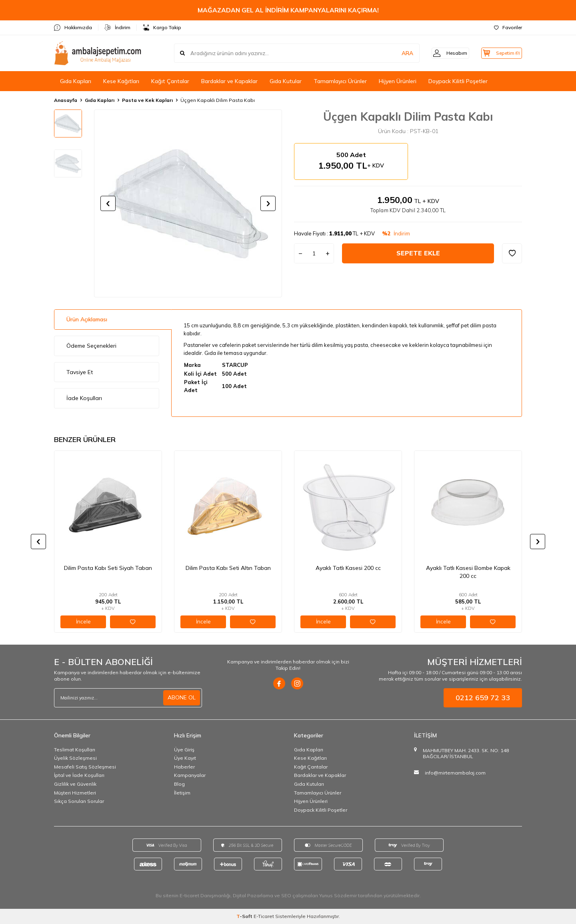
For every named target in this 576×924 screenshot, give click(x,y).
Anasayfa (66, 100)
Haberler (184, 767)
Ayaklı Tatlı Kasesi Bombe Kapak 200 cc (468, 572)
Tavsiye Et (80, 372)
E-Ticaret (264, 916)
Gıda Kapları (76, 81)
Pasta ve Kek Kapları (147, 100)
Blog (179, 784)
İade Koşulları (84, 398)
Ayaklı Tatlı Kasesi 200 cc (348, 568)
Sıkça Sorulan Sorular (79, 801)
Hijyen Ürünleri (398, 81)
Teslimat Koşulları (75, 750)
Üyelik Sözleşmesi (75, 758)
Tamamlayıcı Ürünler (340, 81)
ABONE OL (182, 697)
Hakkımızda (73, 28)
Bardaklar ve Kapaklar (229, 81)
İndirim (117, 28)
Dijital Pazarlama (253, 895)
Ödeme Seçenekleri (91, 346)
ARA (397, 53)
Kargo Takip (162, 28)
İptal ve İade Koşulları (79, 775)
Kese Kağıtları (121, 81)
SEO (286, 895)
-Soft (245, 916)
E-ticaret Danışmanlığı (205, 895)
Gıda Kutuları (309, 784)
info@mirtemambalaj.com (455, 773)
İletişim (182, 793)
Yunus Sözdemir (338, 895)
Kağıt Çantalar (170, 81)
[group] (188, 203)
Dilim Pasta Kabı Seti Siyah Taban (108, 568)
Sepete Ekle (418, 253)
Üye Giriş (184, 750)
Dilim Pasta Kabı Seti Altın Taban (228, 568)
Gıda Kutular (286, 81)
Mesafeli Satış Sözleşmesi (85, 767)
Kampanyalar (190, 775)
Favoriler (508, 27)
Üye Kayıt (185, 758)
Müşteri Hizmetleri (75, 793)
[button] (108, 203)
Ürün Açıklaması (87, 319)
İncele (83, 621)
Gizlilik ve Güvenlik (75, 784)
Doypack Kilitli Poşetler (458, 81)
